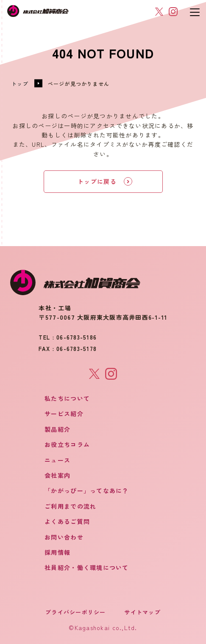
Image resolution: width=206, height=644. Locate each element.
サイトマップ (142, 612)
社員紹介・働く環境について (86, 567)
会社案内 (57, 475)
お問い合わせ (64, 537)
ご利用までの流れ (70, 506)
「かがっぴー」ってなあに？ (86, 491)
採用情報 (57, 552)
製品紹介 (57, 429)
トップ (20, 84)
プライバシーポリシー (76, 612)
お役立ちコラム (67, 444)
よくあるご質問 (67, 521)
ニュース (57, 460)
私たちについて (67, 398)
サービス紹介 (64, 414)
